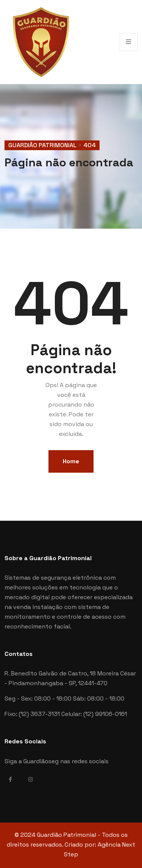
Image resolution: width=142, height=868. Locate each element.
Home (71, 461)
